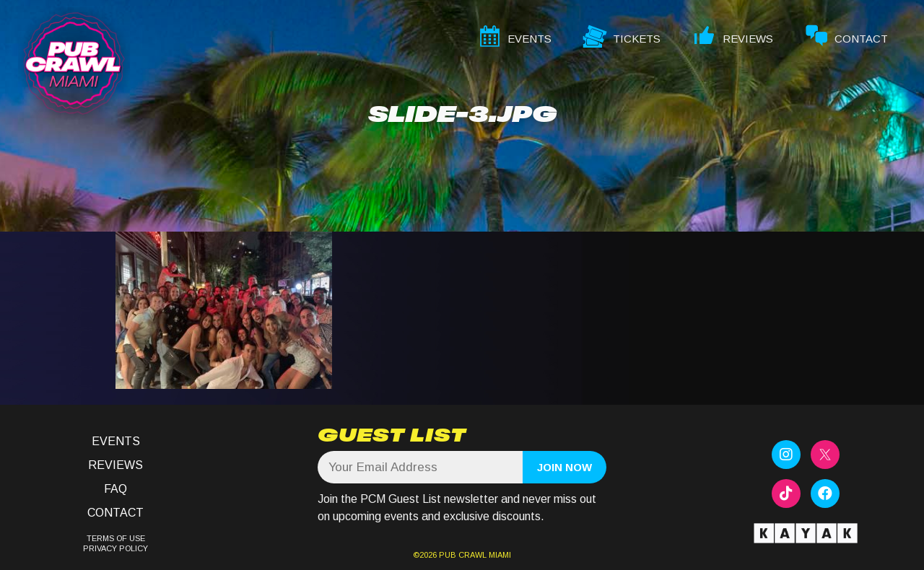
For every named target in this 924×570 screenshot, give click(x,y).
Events (116, 441)
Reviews (115, 465)
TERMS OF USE (116, 538)
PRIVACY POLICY (115, 548)
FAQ (115, 489)
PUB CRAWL (463, 555)
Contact (115, 513)
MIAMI (499, 555)
